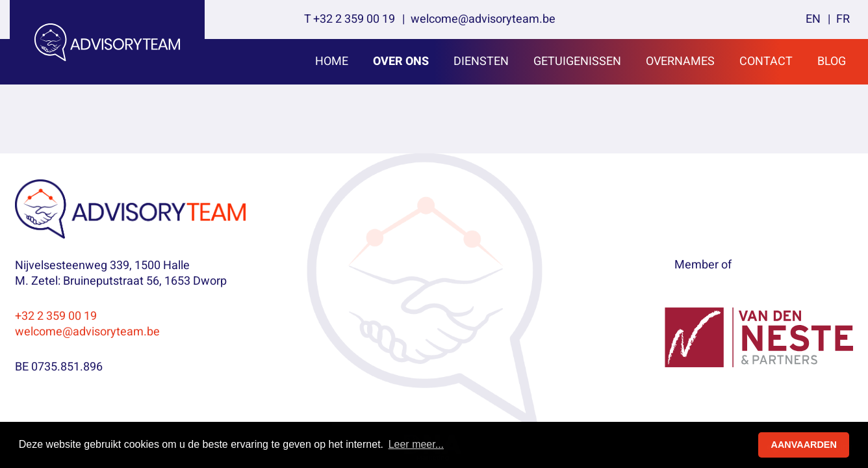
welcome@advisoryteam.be (483, 19)
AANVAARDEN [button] (804, 445)
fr (843, 19)
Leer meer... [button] (416, 444)
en (813, 19)
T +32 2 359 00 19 (350, 19)
